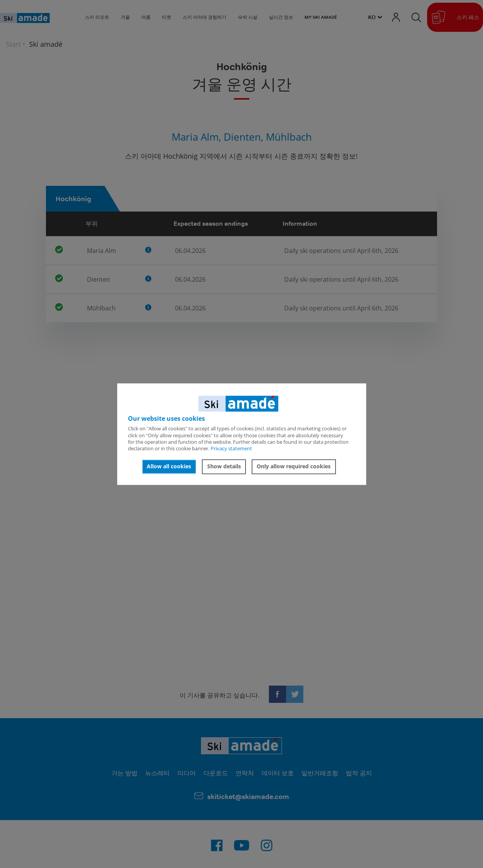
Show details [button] (224, 467)
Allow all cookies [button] (169, 467)
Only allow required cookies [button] (294, 467)
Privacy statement (231, 449)
